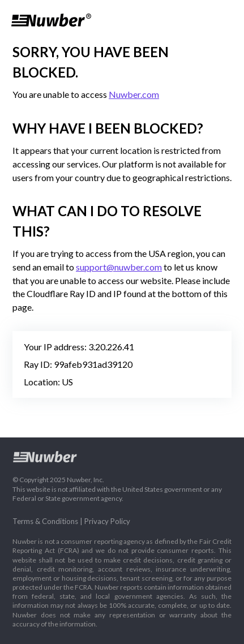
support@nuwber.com (119, 267)
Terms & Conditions (45, 521)
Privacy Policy (107, 521)
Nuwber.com (134, 94)
